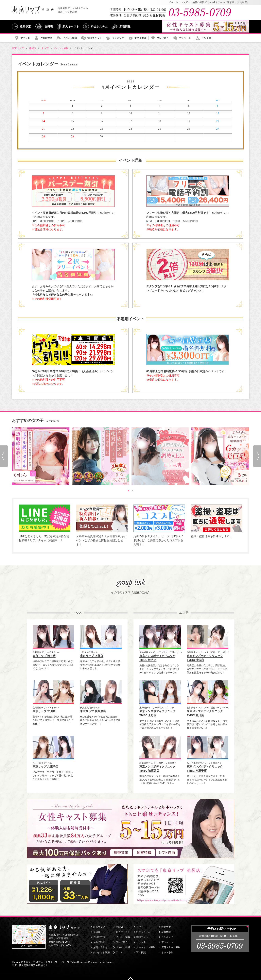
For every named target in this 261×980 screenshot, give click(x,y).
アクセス (25, 38)
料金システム (99, 26)
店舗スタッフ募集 (171, 947)
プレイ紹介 (163, 38)
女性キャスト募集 (146, 947)
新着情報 (125, 26)
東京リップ (99, 927)
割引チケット (95, 38)
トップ (140, 927)
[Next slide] (257, 456)
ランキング (118, 38)
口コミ (119, 953)
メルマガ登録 (123, 947)
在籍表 (49, 26)
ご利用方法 (46, 38)
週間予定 (25, 26)
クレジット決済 (101, 953)
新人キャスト (71, 26)
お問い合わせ (100, 947)
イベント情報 (70, 38)
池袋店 (119, 927)
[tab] (129, 490)
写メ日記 (141, 953)
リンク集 (206, 38)
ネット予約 (167, 953)
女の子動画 (140, 38)
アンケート (185, 38)
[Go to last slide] (4, 456)
